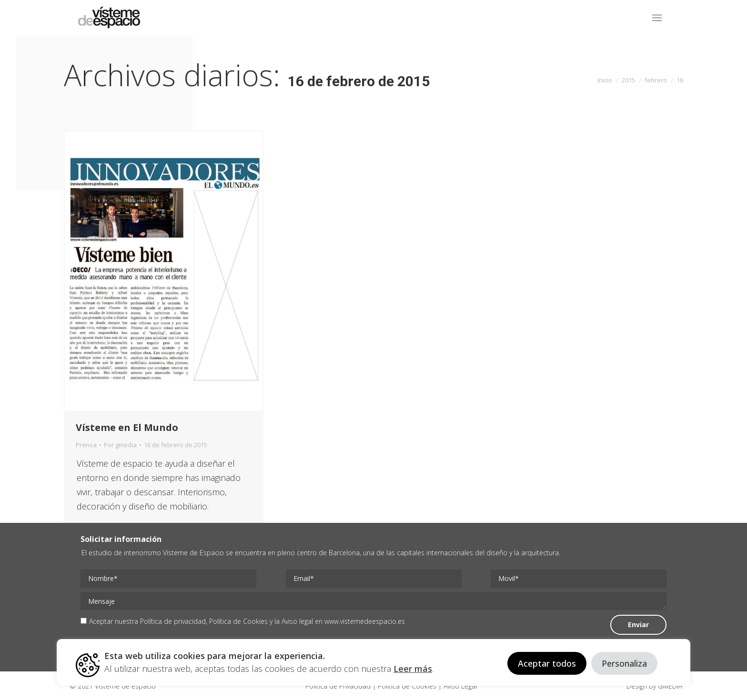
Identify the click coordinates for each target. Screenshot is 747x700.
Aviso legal (297, 621)
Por (120, 445)
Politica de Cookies (407, 686)
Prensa (86, 445)
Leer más (413, 669)
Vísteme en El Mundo (127, 427)
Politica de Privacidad (339, 686)
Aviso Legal (459, 686)
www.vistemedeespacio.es (365, 621)
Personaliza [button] (624, 663)
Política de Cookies (238, 621)
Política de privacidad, (175, 621)
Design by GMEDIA (654, 686)
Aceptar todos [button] (547, 663)
